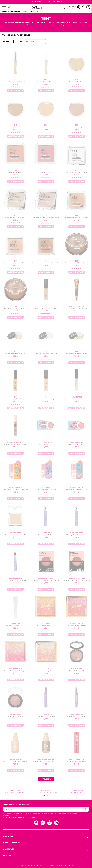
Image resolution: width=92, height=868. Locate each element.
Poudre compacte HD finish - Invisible (77, 172)
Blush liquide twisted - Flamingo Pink (77, 716)
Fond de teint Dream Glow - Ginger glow (46, 761)
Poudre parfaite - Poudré (77, 82)
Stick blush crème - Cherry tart (77, 761)
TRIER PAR (20, 41)
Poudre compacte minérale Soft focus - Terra (46, 263)
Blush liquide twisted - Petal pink (77, 535)
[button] (45, 796)
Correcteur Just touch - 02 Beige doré (77, 399)
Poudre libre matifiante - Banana (77, 354)
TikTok (43, 823)
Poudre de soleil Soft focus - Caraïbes (77, 263)
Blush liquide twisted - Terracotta (15, 580)
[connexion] (83, 8)
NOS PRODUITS (9, 836)
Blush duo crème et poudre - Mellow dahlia (77, 580)
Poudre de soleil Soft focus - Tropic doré (15, 308)
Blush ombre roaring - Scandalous (77, 626)
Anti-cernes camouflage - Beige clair (46, 399)
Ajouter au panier (15, 91)
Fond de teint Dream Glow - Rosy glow (15, 761)
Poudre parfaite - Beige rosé (77, 127)
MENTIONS (7, 856)
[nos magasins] (72, 7)
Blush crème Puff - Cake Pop (77, 444)
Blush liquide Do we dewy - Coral (77, 490)
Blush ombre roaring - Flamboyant (15, 671)
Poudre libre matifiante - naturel (15, 354)
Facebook (36, 823)
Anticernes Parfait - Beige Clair (15, 82)
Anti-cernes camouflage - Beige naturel (46, 308)
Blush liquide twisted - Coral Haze (46, 716)
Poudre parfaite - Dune (15, 127)
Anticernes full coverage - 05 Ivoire (15, 626)
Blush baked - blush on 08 (15, 716)
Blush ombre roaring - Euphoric (46, 671)
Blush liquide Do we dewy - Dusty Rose (15, 490)
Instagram (49, 823)
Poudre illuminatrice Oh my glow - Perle (46, 218)
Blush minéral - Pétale (46, 172)
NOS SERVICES (9, 849)
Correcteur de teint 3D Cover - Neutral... (15, 444)
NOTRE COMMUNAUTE (11, 843)
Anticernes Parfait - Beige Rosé (46, 82)
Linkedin (56, 823)
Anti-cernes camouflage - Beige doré (15, 399)
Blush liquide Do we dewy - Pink (46, 490)
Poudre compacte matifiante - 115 (15, 535)
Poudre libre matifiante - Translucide (46, 354)
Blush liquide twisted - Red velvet (46, 535)
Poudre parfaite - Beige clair (46, 127)
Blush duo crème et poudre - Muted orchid (46, 580)
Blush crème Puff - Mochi (46, 444)
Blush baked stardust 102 (77, 671)
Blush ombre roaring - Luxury (46, 626)
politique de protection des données (56, 813)
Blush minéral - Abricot (15, 172)
